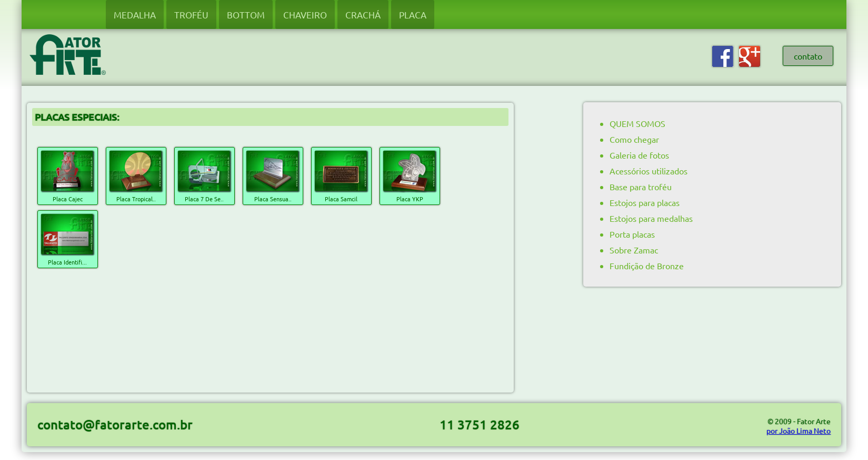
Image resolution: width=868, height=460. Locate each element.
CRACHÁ (363, 14)
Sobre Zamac (634, 250)
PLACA (413, 14)
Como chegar (634, 139)
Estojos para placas (645, 202)
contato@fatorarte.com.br (115, 424)
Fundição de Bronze (647, 266)
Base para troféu (641, 187)
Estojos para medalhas (651, 218)
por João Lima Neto (799, 430)
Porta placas (632, 234)
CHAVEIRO (305, 14)
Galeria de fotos (639, 155)
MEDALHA (135, 14)
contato (808, 56)
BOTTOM (246, 14)
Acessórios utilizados (648, 171)
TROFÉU (191, 14)
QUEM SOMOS (637, 123)
